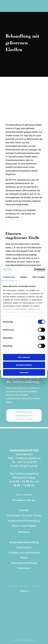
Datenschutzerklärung (24, 563)
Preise (24, 558)
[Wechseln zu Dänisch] (30, 6)
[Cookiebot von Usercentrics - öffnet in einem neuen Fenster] (34, 270)
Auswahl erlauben (24, 365)
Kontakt (24, 510)
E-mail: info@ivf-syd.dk (24, 466)
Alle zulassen (24, 357)
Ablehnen (24, 372)
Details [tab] (24, 277)
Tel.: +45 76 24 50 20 (24, 462)
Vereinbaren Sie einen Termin (24, 515)
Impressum (24, 568)
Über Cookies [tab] (39, 277)
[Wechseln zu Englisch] (34, 6)
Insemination (24, 547)
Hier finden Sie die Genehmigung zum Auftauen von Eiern (24, 415)
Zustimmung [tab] (9, 277)
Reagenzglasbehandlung (24, 542)
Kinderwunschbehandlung (24, 521)
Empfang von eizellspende (24, 552)
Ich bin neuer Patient (24, 526)
